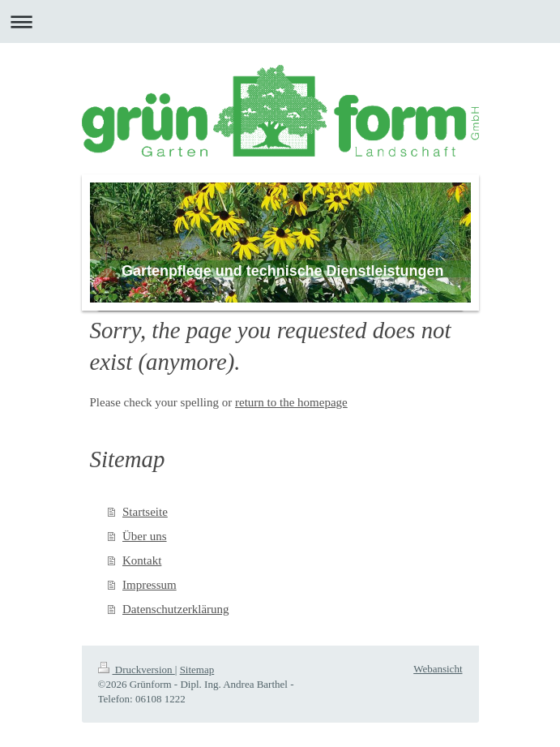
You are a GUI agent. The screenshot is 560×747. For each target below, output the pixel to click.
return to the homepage (291, 402)
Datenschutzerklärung (176, 609)
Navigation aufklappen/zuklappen (280, 21)
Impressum (150, 585)
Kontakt (142, 560)
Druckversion (137, 670)
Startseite (145, 512)
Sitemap (197, 670)
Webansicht (438, 669)
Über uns (145, 536)
